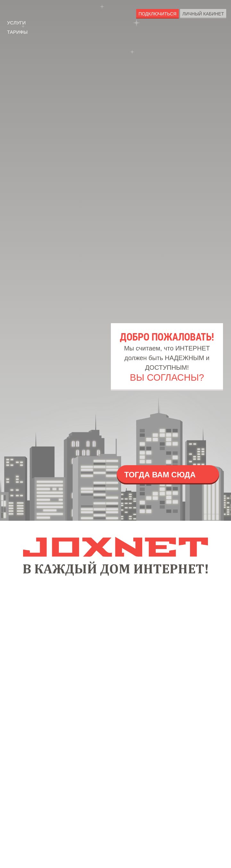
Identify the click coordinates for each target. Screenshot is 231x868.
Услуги (19, 20)
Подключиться (150, 14)
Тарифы (20, 31)
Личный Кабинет (201, 14)
